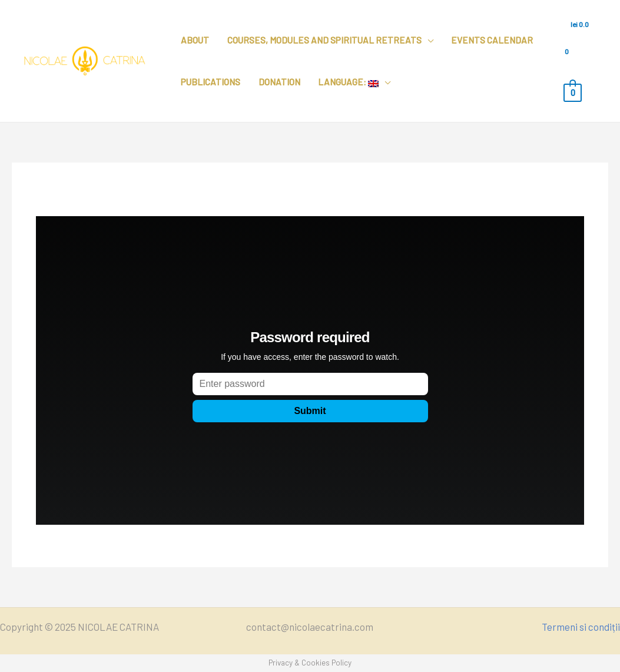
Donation (279, 82)
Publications (210, 82)
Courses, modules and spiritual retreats (324, 40)
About (195, 40)
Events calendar (492, 40)
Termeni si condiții (581, 627)
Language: (348, 82)
